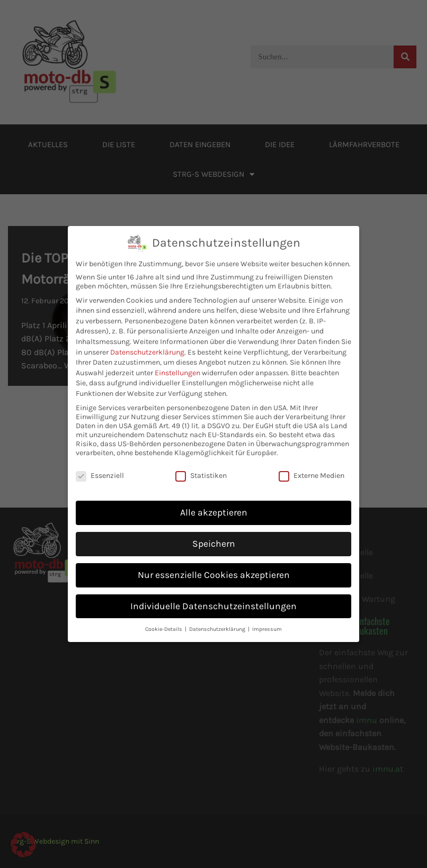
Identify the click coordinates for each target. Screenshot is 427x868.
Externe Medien (312, 467)
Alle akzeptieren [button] (214, 504)
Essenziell (100, 467)
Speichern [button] (214, 535)
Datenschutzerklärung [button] (218, 621)
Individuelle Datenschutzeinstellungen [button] (213, 598)
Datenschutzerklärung (147, 344)
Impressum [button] (267, 621)
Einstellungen (177, 364)
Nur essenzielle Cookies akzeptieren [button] (214, 566)
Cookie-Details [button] (164, 621)
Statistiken (201, 467)
